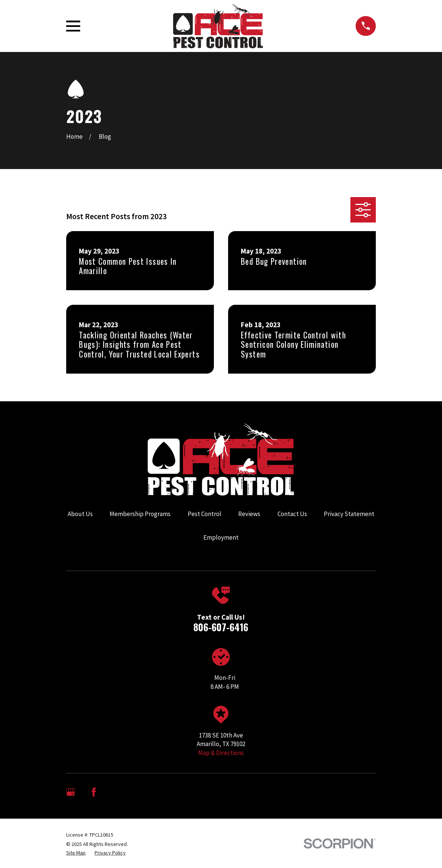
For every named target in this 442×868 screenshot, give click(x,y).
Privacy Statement (349, 514)
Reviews (249, 514)
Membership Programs (140, 514)
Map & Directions (221, 753)
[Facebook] (94, 792)
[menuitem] (76, 853)
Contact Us (292, 514)
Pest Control (205, 514)
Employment (221, 537)
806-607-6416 (221, 627)
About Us (80, 514)
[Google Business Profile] (71, 792)
